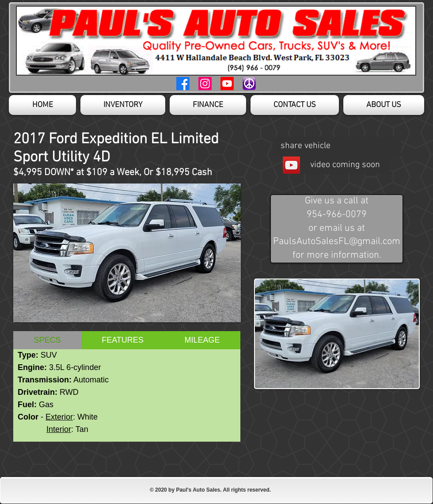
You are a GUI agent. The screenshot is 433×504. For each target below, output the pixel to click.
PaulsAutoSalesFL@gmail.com (337, 242)
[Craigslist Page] (249, 84)
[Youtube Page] (227, 84)
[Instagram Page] (205, 84)
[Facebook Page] (183, 84)
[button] (127, 253)
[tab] (47, 340)
